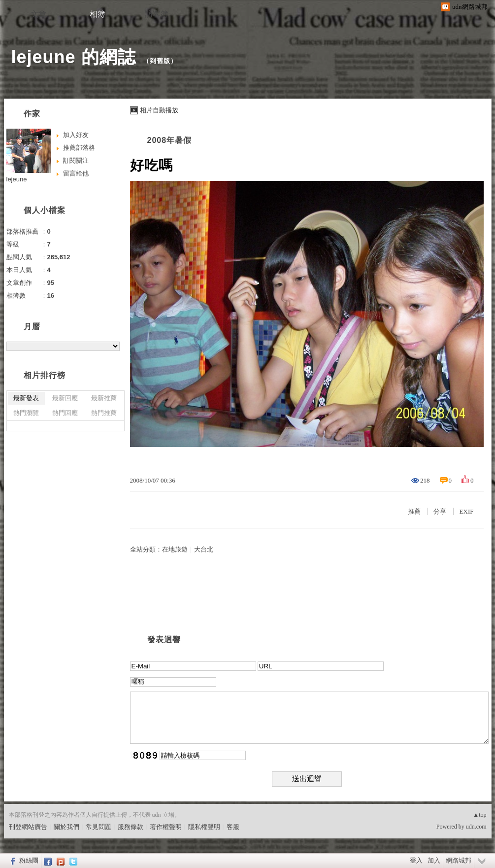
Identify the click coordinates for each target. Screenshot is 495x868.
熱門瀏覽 (26, 413)
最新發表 (26, 398)
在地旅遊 (175, 549)
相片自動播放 (159, 110)
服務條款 (131, 827)
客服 (233, 827)
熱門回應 (65, 413)
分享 (440, 511)
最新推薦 (104, 398)
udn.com (476, 827)
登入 (416, 860)
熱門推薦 (104, 413)
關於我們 (66, 827)
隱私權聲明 (204, 827)
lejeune (17, 179)
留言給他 (76, 173)
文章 (38, 14)
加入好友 (76, 135)
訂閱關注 (76, 160)
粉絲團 (29, 860)
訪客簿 (157, 14)
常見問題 (99, 827)
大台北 (204, 549)
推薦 (414, 511)
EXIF (467, 511)
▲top (479, 815)
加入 (434, 860)
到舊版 (160, 61)
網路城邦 (459, 860)
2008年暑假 (170, 140)
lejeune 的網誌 (74, 57)
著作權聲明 (166, 827)
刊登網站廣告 (28, 827)
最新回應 (65, 398)
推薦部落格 (79, 148)
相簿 (98, 14)
